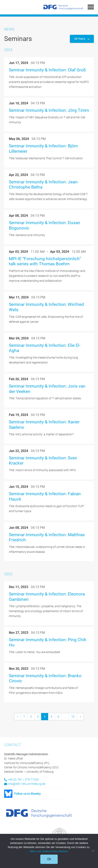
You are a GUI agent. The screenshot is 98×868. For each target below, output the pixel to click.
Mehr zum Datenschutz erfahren (49, 851)
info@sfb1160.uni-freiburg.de (26, 784)
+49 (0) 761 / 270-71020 (23, 779)
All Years (80, 39)
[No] (93, 851)
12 (73, 717)
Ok (49, 859)
